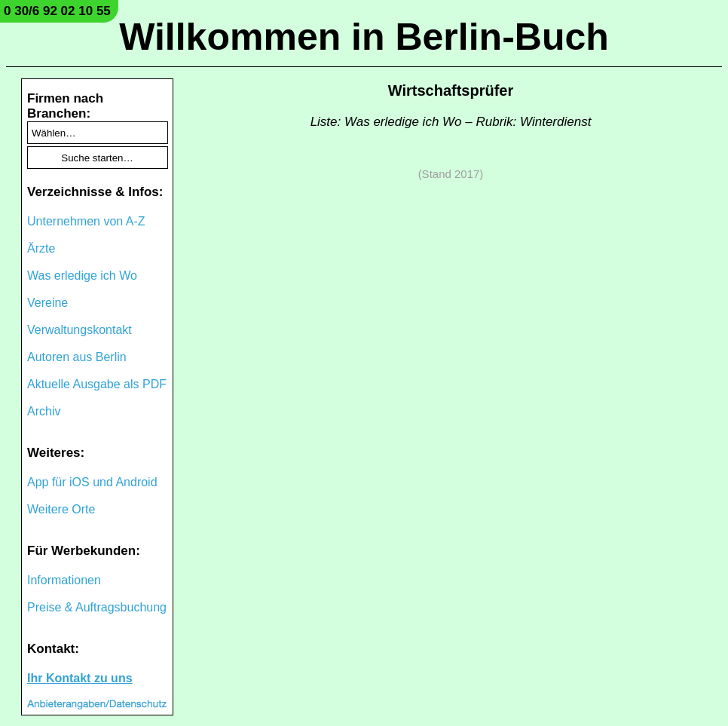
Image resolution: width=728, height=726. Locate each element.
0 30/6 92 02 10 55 (57, 11)
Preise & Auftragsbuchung (97, 607)
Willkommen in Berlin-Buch (364, 37)
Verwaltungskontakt (80, 330)
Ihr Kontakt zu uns (80, 678)
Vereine (47, 303)
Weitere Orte (61, 509)
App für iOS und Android (92, 482)
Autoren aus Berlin (77, 357)
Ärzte (41, 248)
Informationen (64, 580)
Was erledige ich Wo (82, 276)
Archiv (44, 411)
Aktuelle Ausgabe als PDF (97, 384)
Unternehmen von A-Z (86, 221)
